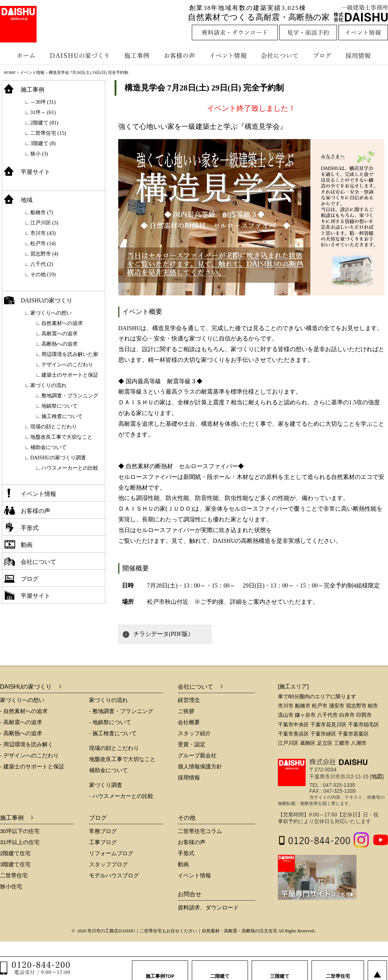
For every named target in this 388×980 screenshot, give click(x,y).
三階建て (280, 969)
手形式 (30, 528)
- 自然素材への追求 (24, 711)
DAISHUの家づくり (80, 55)
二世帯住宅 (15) (48, 133)
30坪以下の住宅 (20, 831)
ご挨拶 (186, 711)
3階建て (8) (43, 143)
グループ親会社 (197, 755)
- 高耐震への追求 (21, 722)
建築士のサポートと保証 (70, 375)
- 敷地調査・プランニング (121, 711)
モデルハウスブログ (114, 875)
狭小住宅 (11, 886)
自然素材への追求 (62, 323)
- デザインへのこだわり (29, 755)
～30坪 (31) (43, 102)
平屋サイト (35, 172)
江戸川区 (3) (44, 223)
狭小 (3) (39, 154)
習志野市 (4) (44, 254)
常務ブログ (103, 831)
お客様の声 (181, 55)
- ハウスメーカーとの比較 (121, 796)
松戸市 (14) (43, 244)
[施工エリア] (293, 686)
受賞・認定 (192, 744)
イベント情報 (227, 55)
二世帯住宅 (14, 875)
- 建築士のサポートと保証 (32, 766)
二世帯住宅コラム (200, 831)
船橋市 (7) (42, 213)
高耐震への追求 (59, 334)
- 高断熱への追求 (21, 733)
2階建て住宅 (15, 853)
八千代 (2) (42, 264)
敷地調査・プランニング (70, 396)
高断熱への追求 (59, 344)
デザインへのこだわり (67, 365)
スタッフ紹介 (194, 733)
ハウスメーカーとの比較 (70, 468)
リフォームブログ (111, 853)
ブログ (323, 55)
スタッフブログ (108, 864)
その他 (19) (43, 275)
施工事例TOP (160, 969)
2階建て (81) (44, 123)
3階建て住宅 (15, 864)
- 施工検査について (113, 733)
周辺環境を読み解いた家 (70, 354)
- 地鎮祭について (110, 722)
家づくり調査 (106, 785)
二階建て (220, 969)
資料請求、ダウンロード (208, 907)
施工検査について (62, 416)
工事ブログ (103, 842)
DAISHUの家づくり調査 (58, 458)
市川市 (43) (43, 233)
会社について (279, 55)
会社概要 (189, 722)
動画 (27, 545)
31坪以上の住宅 (20, 842)
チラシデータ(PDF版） (164, 634)
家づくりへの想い (51, 313)
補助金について (48, 447)
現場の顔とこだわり (54, 427)
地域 (27, 200)
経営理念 (189, 700)
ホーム (22, 55)
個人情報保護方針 (200, 766)
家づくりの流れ (48, 385)
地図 (377, 776)
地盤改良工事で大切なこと (61, 437)
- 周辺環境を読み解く (27, 744)
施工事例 (138, 55)
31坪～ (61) (43, 112)
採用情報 (364, 55)
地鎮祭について (59, 406)
